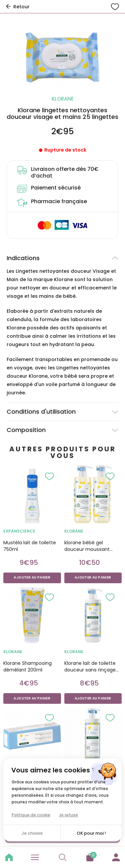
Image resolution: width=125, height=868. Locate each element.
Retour (17, 7)
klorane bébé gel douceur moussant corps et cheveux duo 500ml (90, 546)
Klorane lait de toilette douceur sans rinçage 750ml (90, 666)
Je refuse (68, 815)
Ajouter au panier (32, 578)
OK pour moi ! (91, 833)
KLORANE (74, 531)
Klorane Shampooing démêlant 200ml (27, 666)
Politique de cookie (31, 815)
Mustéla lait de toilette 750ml (30, 546)
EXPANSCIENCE (19, 531)
